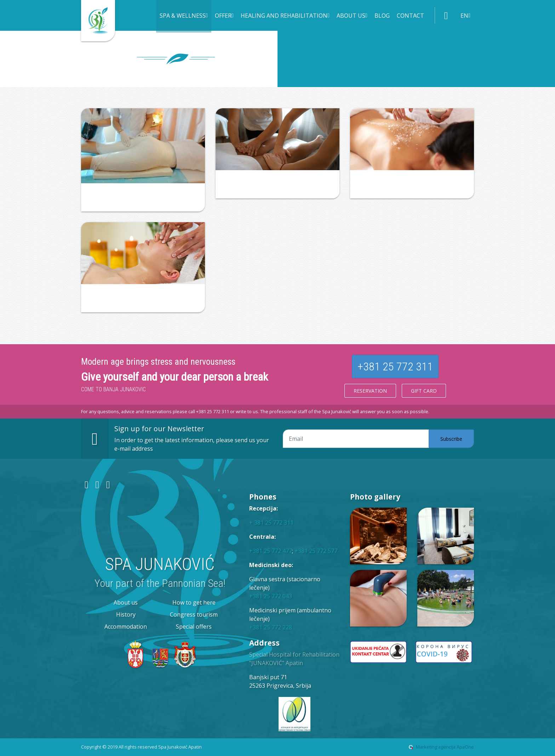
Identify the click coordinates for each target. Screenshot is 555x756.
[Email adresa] (356, 439)
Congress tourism (194, 614)
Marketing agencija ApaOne (445, 747)
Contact (410, 16)
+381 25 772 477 (271, 551)
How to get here (194, 602)
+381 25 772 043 (271, 596)
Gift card (424, 391)
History (126, 614)
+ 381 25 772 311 (271, 523)
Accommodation (126, 627)
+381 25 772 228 (271, 627)
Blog (382, 16)
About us (126, 602)
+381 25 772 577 (316, 551)
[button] (184, 16)
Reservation (370, 391)
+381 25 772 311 (395, 367)
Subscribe (451, 439)
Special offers (194, 627)
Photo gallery (375, 497)
